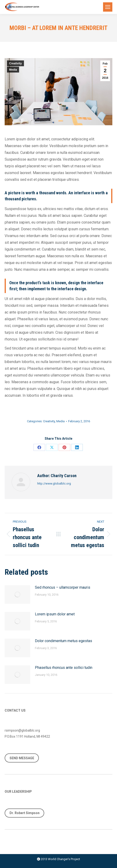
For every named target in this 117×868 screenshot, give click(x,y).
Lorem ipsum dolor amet (55, 614)
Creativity (15, 63)
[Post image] (17, 594)
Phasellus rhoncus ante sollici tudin (64, 668)
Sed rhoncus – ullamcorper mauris (63, 587)
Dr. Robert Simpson (25, 813)
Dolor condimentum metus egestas (64, 641)
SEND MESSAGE (22, 758)
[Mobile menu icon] (108, 7)
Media (13, 70)
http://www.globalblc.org (54, 484)
